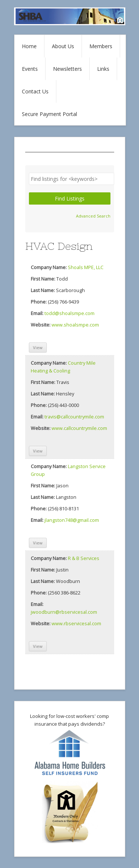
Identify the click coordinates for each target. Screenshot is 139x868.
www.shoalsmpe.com (75, 325)
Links (103, 69)
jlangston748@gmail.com (72, 520)
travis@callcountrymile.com (74, 417)
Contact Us (35, 91)
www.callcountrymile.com (79, 428)
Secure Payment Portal (49, 114)
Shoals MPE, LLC (86, 267)
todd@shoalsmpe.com (69, 313)
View (38, 347)
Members (101, 46)
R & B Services (84, 558)
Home (29, 46)
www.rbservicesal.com (76, 624)
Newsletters (67, 69)
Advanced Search (93, 216)
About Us (63, 46)
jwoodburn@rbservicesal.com (64, 612)
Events (30, 69)
